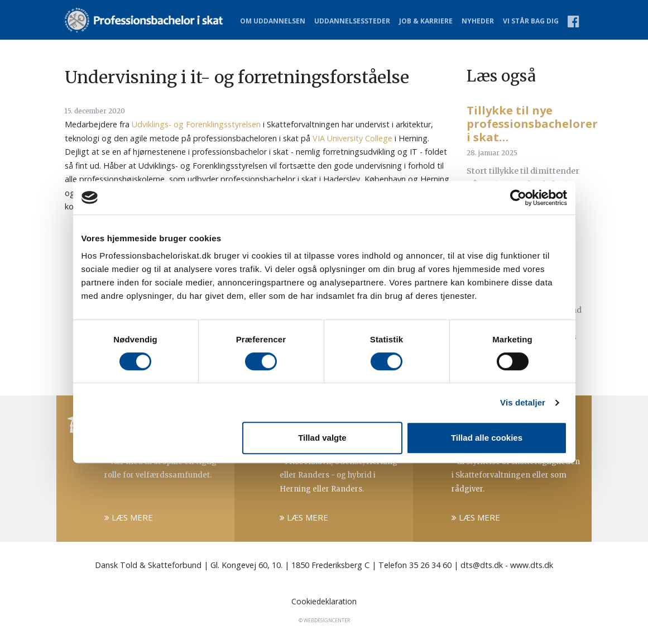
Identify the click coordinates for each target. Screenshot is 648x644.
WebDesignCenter (327, 620)
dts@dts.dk (482, 565)
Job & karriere (426, 21)
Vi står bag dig (531, 21)
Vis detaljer (523, 402)
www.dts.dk (532, 565)
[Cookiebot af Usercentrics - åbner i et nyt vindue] (518, 198)
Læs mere (129, 517)
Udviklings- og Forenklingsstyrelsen (196, 124)
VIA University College (352, 138)
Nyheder (478, 21)
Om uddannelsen (273, 21)
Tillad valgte (322, 438)
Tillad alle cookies (487, 438)
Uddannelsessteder (352, 21)
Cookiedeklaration (324, 601)
